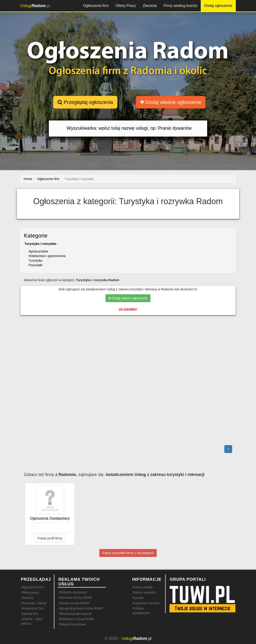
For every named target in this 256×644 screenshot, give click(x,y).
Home (28, 179)
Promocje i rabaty (34, 603)
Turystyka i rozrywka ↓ (42, 244)
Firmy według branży (181, 6)
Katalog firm (30, 614)
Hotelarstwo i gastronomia (47, 256)
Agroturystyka (38, 251)
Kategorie (36, 236)
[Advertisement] (128, 339)
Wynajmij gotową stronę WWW (81, 608)
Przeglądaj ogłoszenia (85, 102)
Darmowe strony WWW (76, 598)
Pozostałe (35, 265)
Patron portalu (143, 587)
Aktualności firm (33, 608)
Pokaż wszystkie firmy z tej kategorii (128, 553)
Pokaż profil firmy (50, 538)
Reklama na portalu (73, 592)
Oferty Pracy (126, 6)
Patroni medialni (144, 592)
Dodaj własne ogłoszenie (171, 102)
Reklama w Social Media (77, 619)
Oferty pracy (30, 592)
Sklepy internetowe (72, 624)
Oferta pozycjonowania (75, 614)
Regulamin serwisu (146, 603)
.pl (35, 6)
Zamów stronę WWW (74, 603)
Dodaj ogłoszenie (218, 6)
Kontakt (138, 598)
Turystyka (35, 260)
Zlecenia (150, 6)
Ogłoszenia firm (96, 6)
